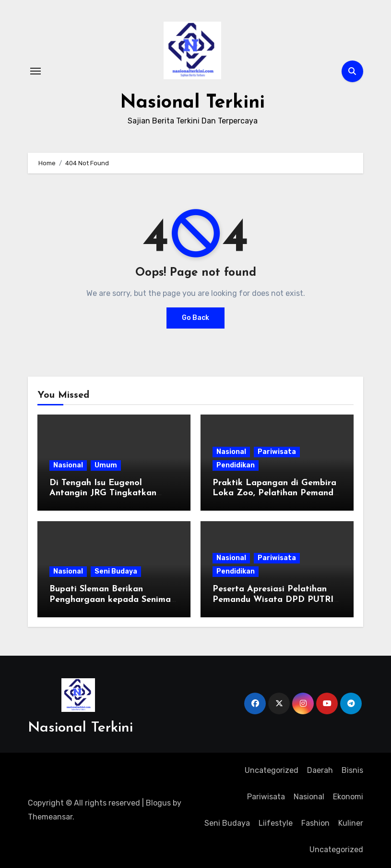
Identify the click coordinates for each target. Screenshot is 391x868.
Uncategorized (272, 770)
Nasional (68, 465)
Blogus (158, 803)
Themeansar (50, 817)
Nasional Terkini (193, 103)
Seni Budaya (116, 571)
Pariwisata (277, 452)
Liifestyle (276, 823)
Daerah (320, 770)
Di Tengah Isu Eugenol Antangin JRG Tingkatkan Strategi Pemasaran (103, 493)
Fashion (315, 823)
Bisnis (352, 770)
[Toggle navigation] (36, 71)
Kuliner (351, 823)
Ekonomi (348, 797)
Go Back (195, 318)
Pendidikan (236, 465)
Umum (106, 465)
